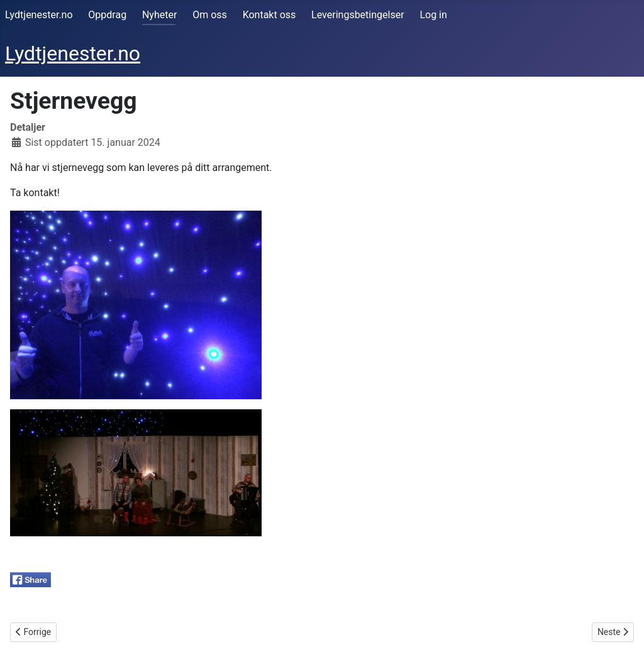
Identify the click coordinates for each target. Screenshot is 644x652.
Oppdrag (107, 15)
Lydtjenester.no (39, 15)
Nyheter (159, 15)
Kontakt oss (269, 15)
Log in (433, 15)
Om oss (210, 15)
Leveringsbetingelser (358, 15)
